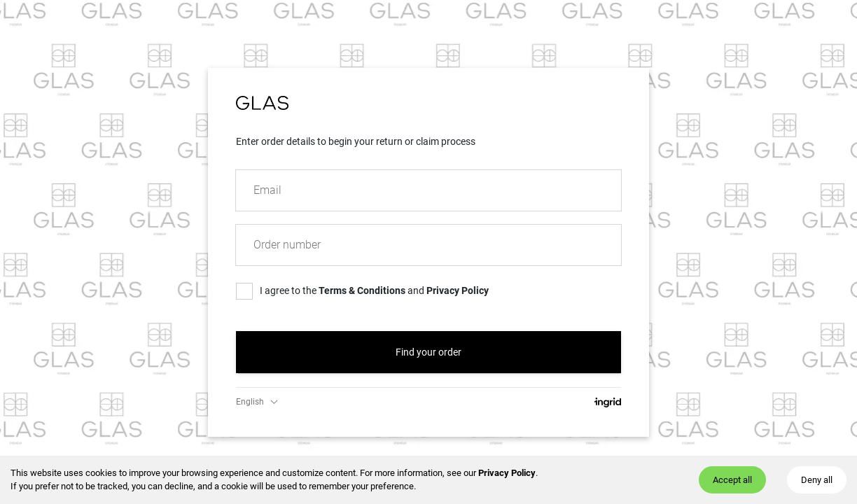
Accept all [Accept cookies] (732, 480)
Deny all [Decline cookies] (817, 480)
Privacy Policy (507, 473)
